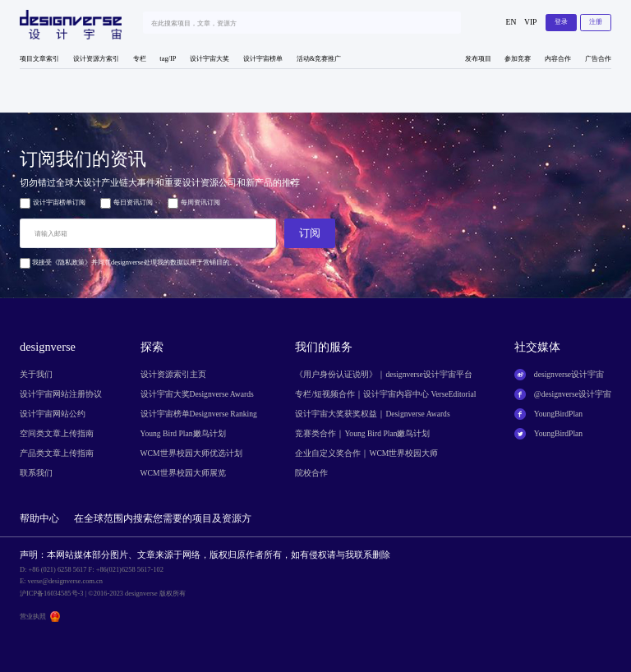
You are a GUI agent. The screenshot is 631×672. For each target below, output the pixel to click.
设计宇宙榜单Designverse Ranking (199, 414)
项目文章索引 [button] (39, 59)
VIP (530, 22)
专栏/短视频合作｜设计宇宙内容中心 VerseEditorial (385, 394)
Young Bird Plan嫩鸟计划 (183, 433)
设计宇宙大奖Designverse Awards (197, 394)
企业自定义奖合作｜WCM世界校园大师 (366, 453)
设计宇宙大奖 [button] (210, 59)
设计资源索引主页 (173, 374)
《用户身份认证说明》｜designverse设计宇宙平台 (383, 374)
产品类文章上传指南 (57, 453)
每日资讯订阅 (127, 203)
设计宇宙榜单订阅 (53, 203)
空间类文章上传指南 (57, 433)
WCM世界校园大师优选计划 (191, 453)
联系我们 (36, 473)
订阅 (310, 233)
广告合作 (598, 59)
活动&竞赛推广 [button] (319, 59)
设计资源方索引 (96, 59)
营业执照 (33, 617)
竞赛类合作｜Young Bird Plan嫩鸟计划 (362, 433)
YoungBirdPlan (558, 414)
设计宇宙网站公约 (53, 414)
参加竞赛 (518, 59)
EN (511, 22)
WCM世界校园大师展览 (183, 473)
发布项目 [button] (478, 59)
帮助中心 (39, 518)
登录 (561, 22)
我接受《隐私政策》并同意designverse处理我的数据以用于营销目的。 (128, 262)
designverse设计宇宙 (569, 374)
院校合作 (311, 473)
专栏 (140, 59)
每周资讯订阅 (194, 203)
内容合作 (558, 59)
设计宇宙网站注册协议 (61, 394)
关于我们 (36, 374)
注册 (596, 22)
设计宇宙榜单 (263, 59)
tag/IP (168, 59)
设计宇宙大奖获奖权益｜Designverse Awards (372, 414)
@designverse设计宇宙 (573, 394)
